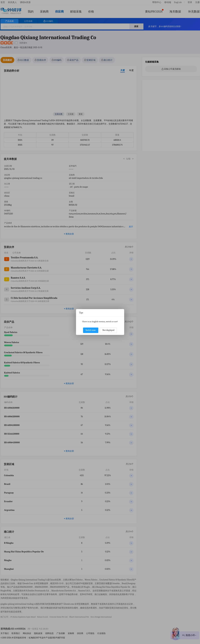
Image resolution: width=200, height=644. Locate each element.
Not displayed (109, 330)
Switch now (91, 330)
